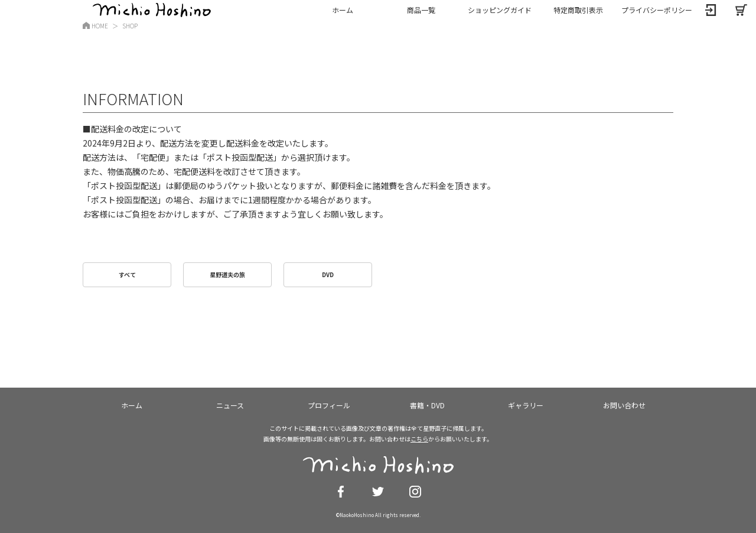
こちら (419, 439)
